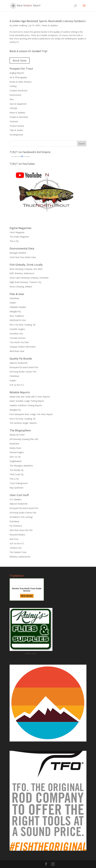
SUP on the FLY (17, 385)
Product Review (17, 126)
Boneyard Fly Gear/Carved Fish (24, 367)
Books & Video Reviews (21, 82)
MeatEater (14, 444)
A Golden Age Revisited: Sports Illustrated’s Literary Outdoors (48, 21)
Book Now (20, 60)
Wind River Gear (17, 351)
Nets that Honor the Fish (21, 530)
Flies (12, 99)
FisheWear (14, 298)
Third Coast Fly (16, 474)
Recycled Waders (17, 535)
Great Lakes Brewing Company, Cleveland (29, 278)
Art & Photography (18, 77)
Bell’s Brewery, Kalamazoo (22, 273)
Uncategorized (16, 135)
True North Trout (16, 156)
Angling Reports (17, 73)
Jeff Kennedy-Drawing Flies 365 (24, 439)
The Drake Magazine (19, 237)
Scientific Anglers (17, 329)
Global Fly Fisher (17, 435)
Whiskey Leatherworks (20, 557)
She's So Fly (15, 457)
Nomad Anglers (17, 452)
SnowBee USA (16, 334)
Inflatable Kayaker (18, 307)
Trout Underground (18, 483)
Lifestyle (13, 108)
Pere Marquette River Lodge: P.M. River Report (31, 414)
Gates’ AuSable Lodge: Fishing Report (27, 401)
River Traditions (17, 316)
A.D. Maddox (15, 499)
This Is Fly (14, 479)
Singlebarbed (15, 461)
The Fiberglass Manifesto (21, 466)
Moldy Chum (15, 448)
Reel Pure (14, 539)
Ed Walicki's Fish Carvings (21, 517)
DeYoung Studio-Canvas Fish (23, 372)
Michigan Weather (18, 253)
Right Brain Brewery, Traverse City (25, 282)
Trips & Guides (16, 130)
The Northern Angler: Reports (23, 423)
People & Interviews (19, 117)
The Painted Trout (18, 552)
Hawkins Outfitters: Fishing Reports (26, 405)
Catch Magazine (17, 232)
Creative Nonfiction (18, 91)
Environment (15, 95)
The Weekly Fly (16, 470)
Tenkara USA (16, 548)
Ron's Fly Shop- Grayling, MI (22, 325)
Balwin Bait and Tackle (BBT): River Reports (30, 397)
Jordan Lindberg (20, 25)
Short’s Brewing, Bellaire (21, 287)
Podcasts (14, 121)
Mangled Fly (15, 311)
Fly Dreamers (16, 526)
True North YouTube (19, 342)
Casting (13, 86)
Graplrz (13, 303)
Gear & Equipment (18, 104)
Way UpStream (16, 488)
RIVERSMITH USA (18, 320)
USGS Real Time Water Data (23, 257)
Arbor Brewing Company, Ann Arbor (26, 269)
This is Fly (14, 241)
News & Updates (50, 25)
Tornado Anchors (18, 338)
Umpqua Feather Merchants (23, 347)
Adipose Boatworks (19, 363)
